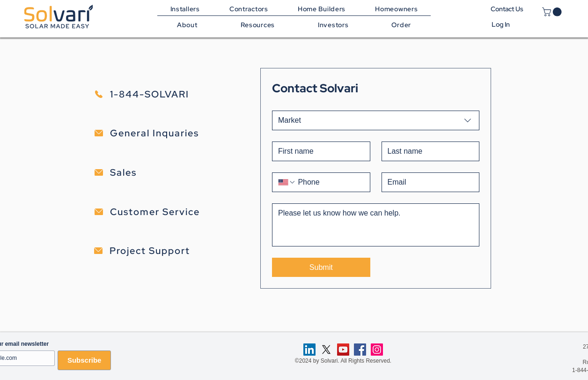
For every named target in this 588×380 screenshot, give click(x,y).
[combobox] (376, 120)
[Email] (428, 182)
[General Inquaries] (168, 133)
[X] (326, 350)
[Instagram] (377, 350)
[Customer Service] (168, 212)
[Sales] (168, 172)
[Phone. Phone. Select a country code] (287, 182)
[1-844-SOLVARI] (168, 94)
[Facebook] (360, 350)
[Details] (376, 225)
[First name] (318, 151)
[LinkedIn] (309, 350)
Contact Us (503, 9)
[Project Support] (167, 251)
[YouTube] (343, 350)
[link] (553, 12)
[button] (258, 25)
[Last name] (428, 151)
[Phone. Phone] (330, 182)
